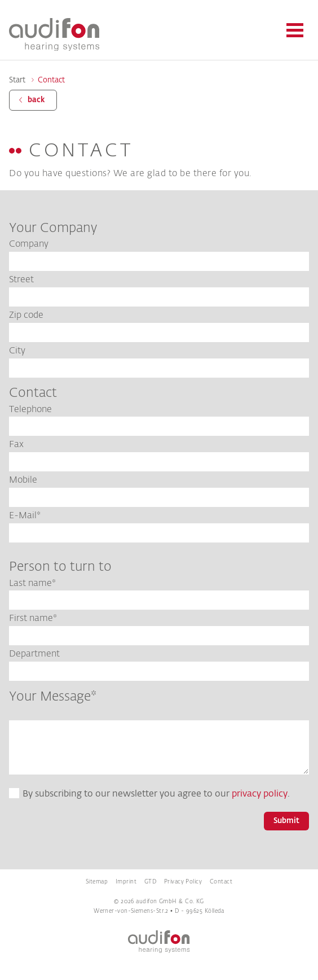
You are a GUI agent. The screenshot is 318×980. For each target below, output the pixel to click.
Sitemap (97, 882)
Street (21, 280)
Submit (286, 821)
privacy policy (260, 794)
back (36, 100)
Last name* (32, 584)
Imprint (126, 882)
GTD (150, 882)
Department (34, 654)
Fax (16, 445)
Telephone (30, 410)
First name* (33, 619)
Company (29, 244)
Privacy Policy (183, 882)
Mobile (23, 480)
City (17, 351)
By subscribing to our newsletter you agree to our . (156, 794)
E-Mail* (25, 516)
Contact (51, 80)
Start (17, 80)
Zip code (26, 316)
